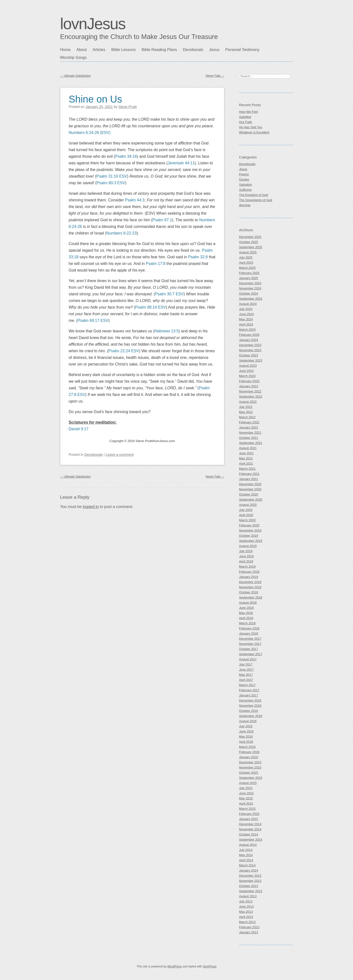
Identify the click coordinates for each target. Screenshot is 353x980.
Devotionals (193, 50)
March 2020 (247, 520)
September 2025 (251, 247)
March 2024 (247, 330)
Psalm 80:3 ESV (111, 183)
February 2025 (249, 273)
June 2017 (246, 670)
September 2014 (251, 840)
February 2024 (249, 335)
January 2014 (249, 870)
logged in (91, 507)
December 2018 (250, 582)
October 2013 (249, 886)
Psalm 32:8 (198, 257)
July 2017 (246, 664)
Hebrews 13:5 (167, 331)
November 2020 (250, 489)
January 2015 (249, 819)
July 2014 (246, 850)
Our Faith (246, 122)
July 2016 (246, 726)
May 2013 (246, 912)
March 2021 (247, 469)
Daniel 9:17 (79, 429)
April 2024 (246, 324)
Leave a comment (120, 455)
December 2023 (250, 345)
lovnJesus (93, 24)
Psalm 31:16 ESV (112, 176)
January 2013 (249, 932)
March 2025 (247, 268)
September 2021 (251, 443)
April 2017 (246, 680)
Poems (244, 174)
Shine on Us (95, 99)
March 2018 (247, 623)
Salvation (246, 185)
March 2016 (247, 747)
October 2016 (249, 711)
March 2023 (247, 376)
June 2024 (246, 314)
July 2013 (246, 901)
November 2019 (250, 530)
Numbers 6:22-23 (122, 233)
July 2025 (246, 257)
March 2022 (247, 417)
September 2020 (251, 500)
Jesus (214, 50)
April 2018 (246, 618)
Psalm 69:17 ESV (93, 320)
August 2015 (248, 783)
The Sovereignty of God (256, 200)
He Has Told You (251, 127)
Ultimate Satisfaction (75, 76)
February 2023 (249, 381)
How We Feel (248, 112)
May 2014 (246, 855)
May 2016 (246, 737)
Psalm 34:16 (126, 156)
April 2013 (246, 917)
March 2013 (247, 922)
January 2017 (249, 695)
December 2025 (250, 237)
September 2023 (251, 360)
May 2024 (246, 319)
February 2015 (249, 814)
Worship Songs (73, 58)
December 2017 (250, 639)
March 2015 (247, 809)
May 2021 (246, 458)
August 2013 (248, 896)
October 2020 (249, 494)
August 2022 (248, 402)
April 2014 (246, 860)
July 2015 (246, 788)
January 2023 (249, 386)
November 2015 (250, 767)
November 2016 (250, 706)
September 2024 (251, 299)
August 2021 (248, 448)
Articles (99, 50)
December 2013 (250, 876)
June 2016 (246, 731)
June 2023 (246, 371)
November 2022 (250, 391)
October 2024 (249, 294)
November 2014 (250, 829)
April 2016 (246, 742)
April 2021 (246, 464)
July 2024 (246, 309)
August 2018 (248, 603)
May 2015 (246, 798)
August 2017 (248, 659)
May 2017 (246, 675)
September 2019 (251, 541)
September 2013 (251, 891)
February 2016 (249, 752)
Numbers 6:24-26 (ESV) (90, 133)
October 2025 (249, 242)
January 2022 (249, 427)
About (82, 50)
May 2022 (246, 412)
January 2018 (249, 634)
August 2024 (248, 304)
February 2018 (249, 628)
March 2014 (247, 865)
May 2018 (246, 613)
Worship (245, 205)
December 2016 (250, 700)
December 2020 (250, 484)
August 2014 (248, 845)
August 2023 (248, 366)
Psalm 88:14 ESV (150, 307)
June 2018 (246, 608)
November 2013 (250, 881)
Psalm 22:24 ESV (124, 351)
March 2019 (247, 567)
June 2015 (246, 793)
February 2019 (249, 572)
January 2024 (249, 340)
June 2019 (246, 556)
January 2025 (249, 278)
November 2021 (250, 433)
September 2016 (251, 716)
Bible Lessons (124, 50)
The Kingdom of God (253, 195)
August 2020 (248, 505)
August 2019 (248, 546)
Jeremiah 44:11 (181, 163)
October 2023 (249, 355)
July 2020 (246, 510)
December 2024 (250, 283)
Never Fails (215, 76)
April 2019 (246, 561)
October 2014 (249, 834)
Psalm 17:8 (156, 264)
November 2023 (250, 350)
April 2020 (246, 515)
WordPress (174, 967)
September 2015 (251, 778)
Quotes (244, 179)
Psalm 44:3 (135, 200)
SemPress (210, 967)
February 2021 (249, 474)
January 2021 (249, 479)
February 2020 (249, 525)
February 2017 (249, 690)
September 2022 (251, 397)
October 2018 (249, 592)
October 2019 (249, 536)
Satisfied (245, 117)
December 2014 (250, 824)
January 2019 (249, 577)
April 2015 (246, 804)
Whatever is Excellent (254, 132)
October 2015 (249, 773)
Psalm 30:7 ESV (169, 294)
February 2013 (249, 927)
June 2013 (246, 907)
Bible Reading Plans (159, 50)
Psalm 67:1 (162, 220)
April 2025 (246, 263)
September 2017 (251, 654)
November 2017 (250, 644)
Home (65, 50)
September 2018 (251, 597)
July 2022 (246, 407)
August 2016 (248, 721)
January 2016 (249, 757)
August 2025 (248, 252)
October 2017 (249, 649)
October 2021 (249, 438)
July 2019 (246, 551)
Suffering (245, 190)
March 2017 (247, 685)
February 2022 (249, 422)
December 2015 (250, 762)
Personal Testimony (242, 50)
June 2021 (246, 453)
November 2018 (250, 587)
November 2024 (250, 288)
